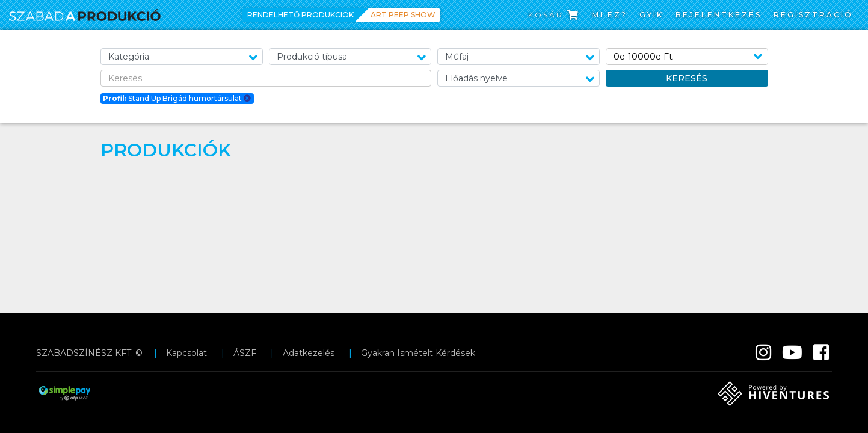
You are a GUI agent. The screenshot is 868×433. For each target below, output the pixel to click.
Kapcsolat (186, 353)
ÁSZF (245, 353)
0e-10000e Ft (643, 57)
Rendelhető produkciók (300, 15)
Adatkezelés (309, 353)
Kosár (554, 15)
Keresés (687, 78)
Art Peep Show (403, 15)
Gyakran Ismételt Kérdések (418, 353)
